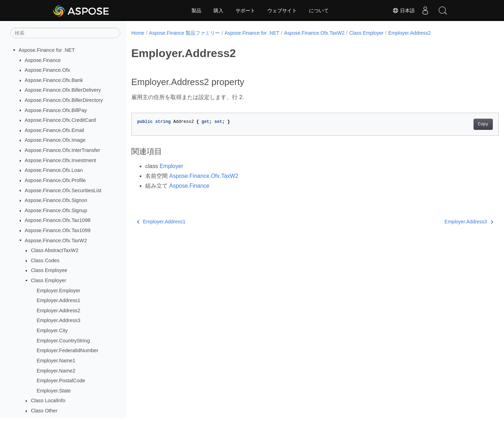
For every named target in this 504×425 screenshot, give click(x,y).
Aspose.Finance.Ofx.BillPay (56, 110)
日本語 (404, 11)
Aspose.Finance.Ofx (48, 70)
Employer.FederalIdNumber (68, 350)
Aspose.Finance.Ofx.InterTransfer (62, 150)
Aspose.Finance (43, 60)
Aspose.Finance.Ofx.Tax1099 (58, 230)
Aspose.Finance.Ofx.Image (55, 140)
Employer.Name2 (56, 371)
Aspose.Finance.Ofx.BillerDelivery (63, 90)
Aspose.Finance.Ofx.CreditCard (60, 120)
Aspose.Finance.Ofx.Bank (54, 80)
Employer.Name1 (56, 361)
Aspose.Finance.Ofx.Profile (55, 180)
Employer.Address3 (59, 320)
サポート (245, 11)
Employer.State (54, 391)
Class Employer (48, 280)
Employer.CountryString (63, 341)
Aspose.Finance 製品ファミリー (184, 33)
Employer (171, 166)
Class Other (44, 411)
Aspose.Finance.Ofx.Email (55, 130)
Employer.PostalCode (61, 381)
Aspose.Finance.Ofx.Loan (54, 170)
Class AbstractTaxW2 (55, 250)
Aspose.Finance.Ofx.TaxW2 (56, 241)
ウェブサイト (282, 11)
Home (138, 33)
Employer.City (52, 330)
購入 (218, 11)
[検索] (65, 33)
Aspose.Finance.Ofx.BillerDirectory (64, 100)
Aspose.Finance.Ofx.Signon (56, 200)
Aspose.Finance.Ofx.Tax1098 (58, 220)
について (319, 11)
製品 (196, 11)
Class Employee (49, 270)
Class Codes (45, 260)
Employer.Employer (59, 291)
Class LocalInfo (48, 400)
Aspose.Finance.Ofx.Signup (56, 210)
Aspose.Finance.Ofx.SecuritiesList (63, 190)
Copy (458, 124)
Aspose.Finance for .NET (47, 50)
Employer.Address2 (59, 311)
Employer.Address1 (59, 300)
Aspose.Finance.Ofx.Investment (61, 160)
